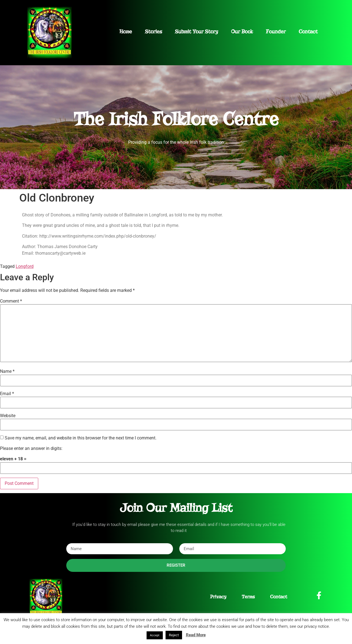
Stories (153, 32)
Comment (11, 301)
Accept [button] (155, 635)
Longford (25, 266)
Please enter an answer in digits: (31, 449)
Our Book (242, 32)
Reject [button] (174, 635)
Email (7, 394)
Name (7, 371)
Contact (308, 32)
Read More (196, 635)
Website (8, 416)
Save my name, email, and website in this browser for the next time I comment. (81, 438)
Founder (276, 32)
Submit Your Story (196, 32)
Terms (248, 597)
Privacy (218, 597)
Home (126, 32)
